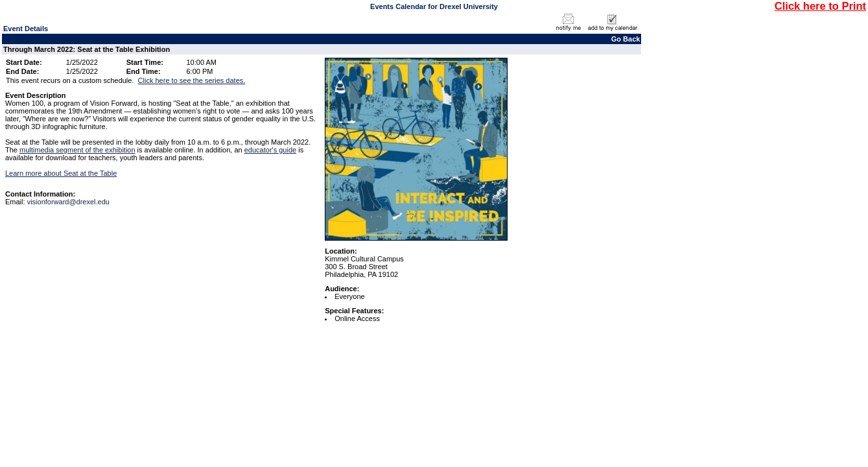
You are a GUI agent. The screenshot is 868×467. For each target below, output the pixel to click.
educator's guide (270, 150)
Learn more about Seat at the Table (61, 173)
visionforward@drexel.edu (68, 202)
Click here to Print (820, 6)
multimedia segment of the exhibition (77, 150)
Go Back (626, 39)
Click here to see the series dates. (192, 80)
